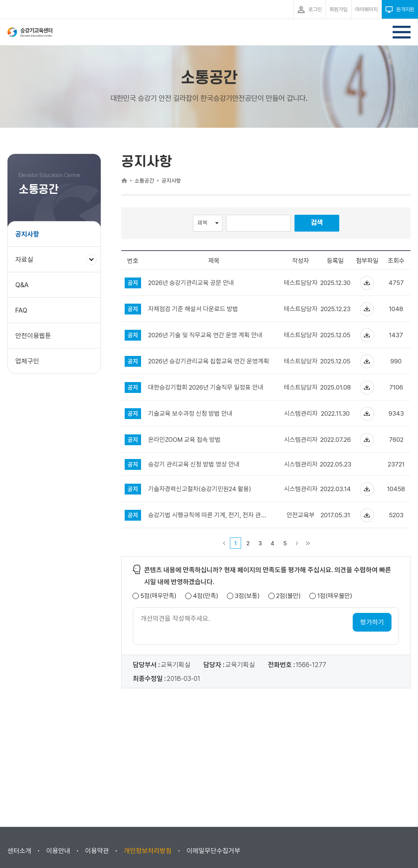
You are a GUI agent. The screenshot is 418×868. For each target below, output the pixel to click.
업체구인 (27, 361)
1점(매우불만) (335, 596)
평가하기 (372, 622)
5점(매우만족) (158, 596)
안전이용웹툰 (33, 336)
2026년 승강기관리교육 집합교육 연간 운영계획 (209, 361)
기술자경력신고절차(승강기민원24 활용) (200, 489)
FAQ (21, 310)
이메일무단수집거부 (213, 851)
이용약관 (97, 851)
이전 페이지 (224, 543)
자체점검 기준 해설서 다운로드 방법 (193, 309)
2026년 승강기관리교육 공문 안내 (191, 283)
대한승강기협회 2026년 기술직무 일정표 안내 (206, 387)
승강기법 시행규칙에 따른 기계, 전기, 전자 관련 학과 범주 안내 (209, 515)
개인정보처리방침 (148, 851)
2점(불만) (288, 596)
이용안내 (58, 851)
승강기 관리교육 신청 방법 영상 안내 (194, 464)
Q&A (22, 285)
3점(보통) (247, 596)
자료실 (27, 263)
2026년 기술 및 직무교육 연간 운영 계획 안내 (205, 335)
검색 (317, 223)
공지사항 (27, 234)
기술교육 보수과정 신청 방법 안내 (190, 414)
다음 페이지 (297, 543)
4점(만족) (206, 596)
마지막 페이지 (308, 543)
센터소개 (19, 851)
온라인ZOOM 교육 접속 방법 (184, 440)
